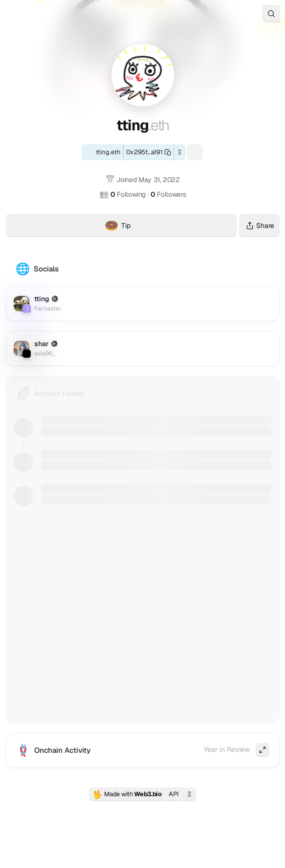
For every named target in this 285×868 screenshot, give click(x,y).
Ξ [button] (180, 152)
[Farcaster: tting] (195, 152)
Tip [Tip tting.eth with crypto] (171, 227)
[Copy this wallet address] (149, 152)
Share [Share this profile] (259, 226)
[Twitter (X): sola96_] (143, 349)
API (174, 794)
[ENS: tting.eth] (103, 152)
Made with (127, 794)
